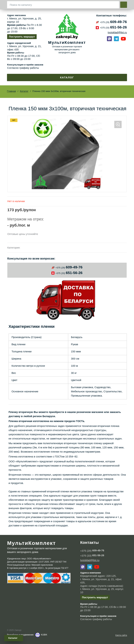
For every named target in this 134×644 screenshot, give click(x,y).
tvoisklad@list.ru (117, 32)
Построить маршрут (22, 37)
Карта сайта (121, 635)
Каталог (67, 77)
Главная (11, 91)
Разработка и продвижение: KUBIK (27, 635)
